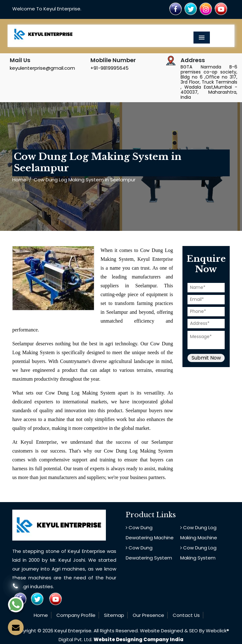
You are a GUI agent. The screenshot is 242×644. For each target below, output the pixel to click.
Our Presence (148, 615)
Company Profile (76, 615)
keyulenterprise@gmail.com (42, 68)
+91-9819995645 (109, 68)
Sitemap (114, 615)
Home (19, 180)
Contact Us (186, 615)
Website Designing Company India (138, 639)
